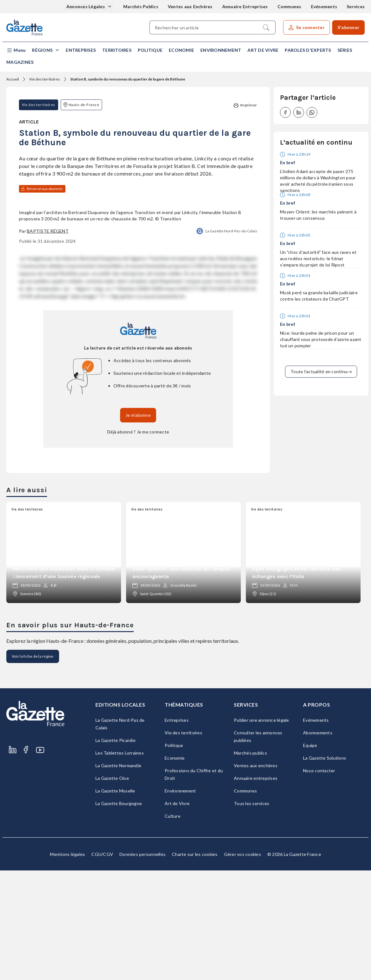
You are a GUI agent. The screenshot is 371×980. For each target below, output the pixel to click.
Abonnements (318, 842)
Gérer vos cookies (243, 964)
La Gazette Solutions (325, 867)
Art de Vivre (263, 50)
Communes (289, 6)
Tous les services (252, 913)
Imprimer (245, 105)
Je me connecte (153, 541)
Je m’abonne (138, 525)
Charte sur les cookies (195, 964)
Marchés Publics (141, 6)
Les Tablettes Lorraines (120, 862)
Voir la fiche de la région (33, 766)
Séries (345, 50)
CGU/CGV (102, 964)
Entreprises (81, 50)
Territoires (117, 50)
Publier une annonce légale (262, 830)
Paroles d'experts (308, 50)
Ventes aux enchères (256, 875)
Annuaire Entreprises (245, 6)
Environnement (221, 50)
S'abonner (348, 27)
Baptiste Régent (48, 341)
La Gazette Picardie (116, 850)
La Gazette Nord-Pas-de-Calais (231, 341)
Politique (150, 50)
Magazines (20, 62)
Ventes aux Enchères (190, 6)
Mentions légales (67, 964)
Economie (181, 50)
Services (356, 6)
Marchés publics (250, 862)
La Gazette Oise (112, 888)
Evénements (324, 6)
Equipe (310, 855)
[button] (16, 50)
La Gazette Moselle (115, 900)
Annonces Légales (86, 6)
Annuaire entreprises (256, 888)
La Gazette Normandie (118, 875)
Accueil (13, 79)
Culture (173, 926)
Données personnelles (143, 964)
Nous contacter (319, 880)
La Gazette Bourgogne (119, 913)
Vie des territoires (45, 79)
